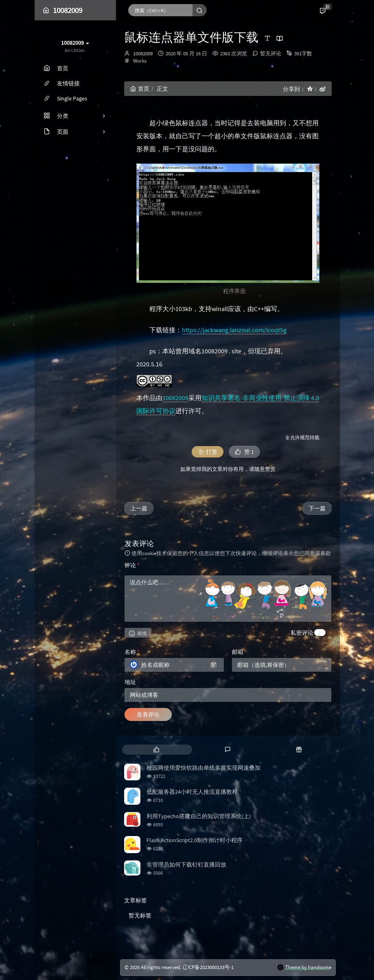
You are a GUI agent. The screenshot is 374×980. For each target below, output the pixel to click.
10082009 (143, 53)
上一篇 (139, 508)
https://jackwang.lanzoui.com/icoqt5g (234, 330)
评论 (132, 565)
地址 (130, 682)
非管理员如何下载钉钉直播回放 (186, 865)
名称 (132, 652)
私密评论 (302, 633)
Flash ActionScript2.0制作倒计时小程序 (195, 840)
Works (140, 61)
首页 (140, 89)
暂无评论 (271, 53)
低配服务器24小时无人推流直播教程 (192, 792)
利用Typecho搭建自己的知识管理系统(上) (199, 816)
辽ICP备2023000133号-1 (208, 967)
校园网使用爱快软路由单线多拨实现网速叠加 (203, 768)
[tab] (157, 750)
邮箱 (238, 652)
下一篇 (317, 508)
